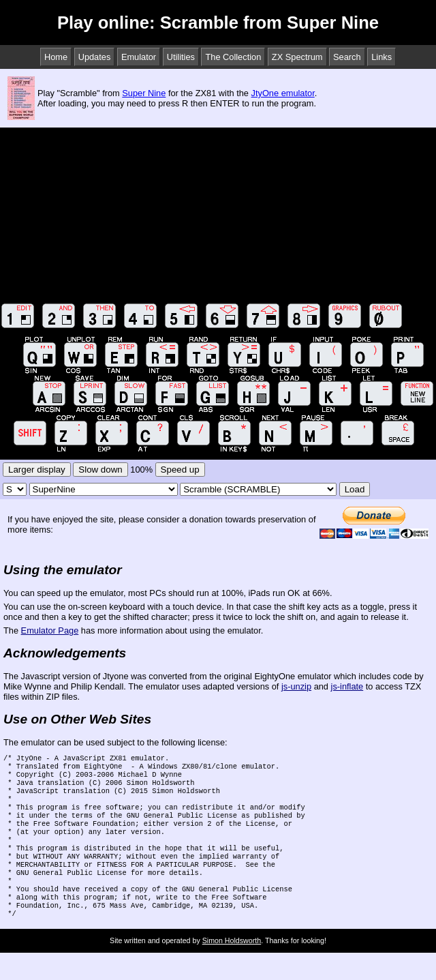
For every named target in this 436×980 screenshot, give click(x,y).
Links (381, 57)
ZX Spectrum (297, 57)
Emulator (139, 57)
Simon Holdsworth (232, 968)
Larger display (37, 470)
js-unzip (296, 686)
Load (355, 489)
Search (347, 57)
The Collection (233, 57)
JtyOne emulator (283, 93)
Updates (95, 57)
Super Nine (144, 93)
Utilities (181, 57)
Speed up (180, 470)
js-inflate (347, 686)
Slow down (100, 470)
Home (56, 57)
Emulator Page (50, 630)
